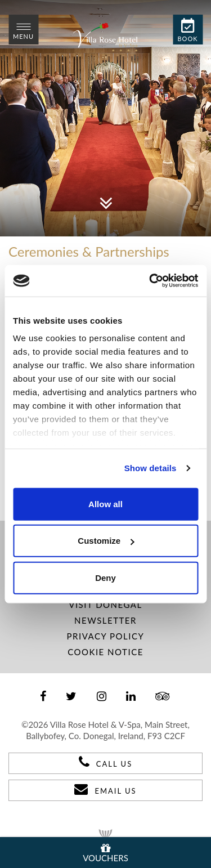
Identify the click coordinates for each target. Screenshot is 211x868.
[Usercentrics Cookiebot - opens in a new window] (150, 281)
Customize (106, 541)
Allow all (105, 504)
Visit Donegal (105, 605)
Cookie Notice (105, 652)
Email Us (105, 789)
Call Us (105, 762)
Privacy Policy (106, 636)
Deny (105, 577)
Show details (151, 468)
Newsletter (105, 620)
